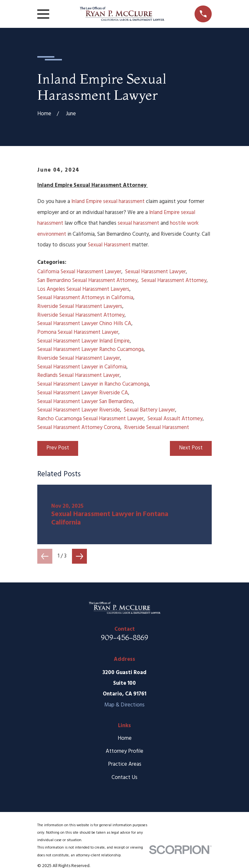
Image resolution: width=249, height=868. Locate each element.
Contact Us (124, 778)
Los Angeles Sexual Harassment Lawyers (83, 289)
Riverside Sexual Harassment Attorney (81, 315)
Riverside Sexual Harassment (157, 428)
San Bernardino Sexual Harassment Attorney (87, 281)
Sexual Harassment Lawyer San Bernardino (85, 402)
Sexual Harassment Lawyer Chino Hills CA (84, 324)
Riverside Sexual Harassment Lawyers (80, 306)
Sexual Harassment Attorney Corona (79, 428)
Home (125, 738)
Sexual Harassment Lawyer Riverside (79, 410)
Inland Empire (87, 202)
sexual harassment (124, 202)
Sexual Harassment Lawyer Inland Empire (83, 341)
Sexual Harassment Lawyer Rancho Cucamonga (90, 349)
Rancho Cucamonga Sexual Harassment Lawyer (90, 419)
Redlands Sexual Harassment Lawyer (78, 375)
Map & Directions (124, 705)
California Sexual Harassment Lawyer (79, 272)
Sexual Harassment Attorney (174, 281)
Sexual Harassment (109, 245)
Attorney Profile (124, 751)
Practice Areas (125, 764)
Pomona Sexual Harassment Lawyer (78, 332)
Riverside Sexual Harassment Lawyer (79, 358)
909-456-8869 (124, 637)
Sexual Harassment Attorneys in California (85, 298)
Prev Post (58, 448)
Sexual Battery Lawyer (149, 410)
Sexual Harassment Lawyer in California (82, 367)
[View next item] (79, 556)
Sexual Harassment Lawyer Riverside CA (83, 393)
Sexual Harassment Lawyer (155, 272)
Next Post (191, 448)
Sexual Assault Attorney (175, 419)
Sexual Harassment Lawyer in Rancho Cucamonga (93, 384)
